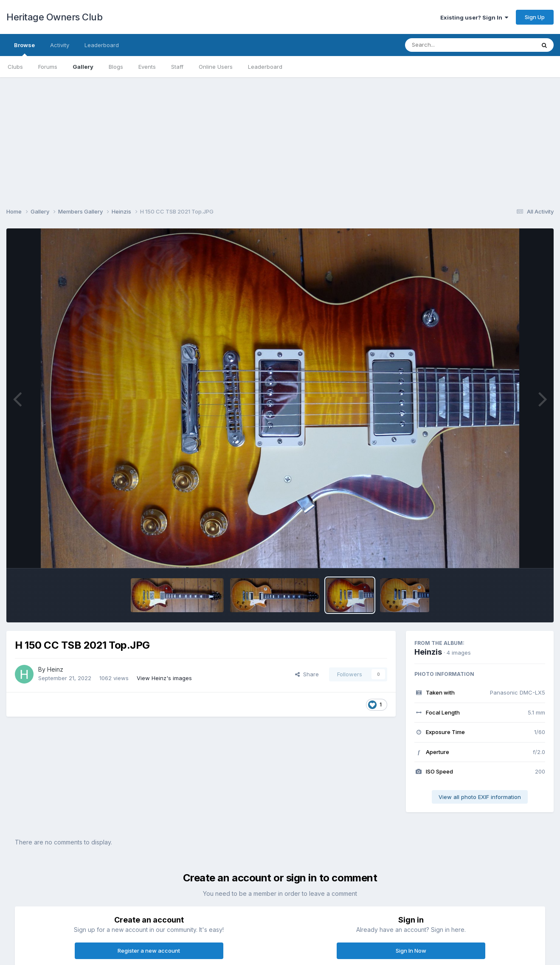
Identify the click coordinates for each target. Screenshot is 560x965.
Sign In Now (411, 951)
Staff (177, 67)
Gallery (83, 67)
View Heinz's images (164, 678)
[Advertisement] (280, 137)
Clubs (15, 67)
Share (307, 674)
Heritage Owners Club (54, 17)
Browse (24, 49)
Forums (48, 67)
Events (147, 67)
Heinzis (428, 652)
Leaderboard (265, 67)
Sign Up (535, 17)
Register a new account (149, 951)
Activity (60, 45)
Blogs (116, 67)
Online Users (216, 67)
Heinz (55, 669)
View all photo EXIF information (480, 797)
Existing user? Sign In (474, 17)
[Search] (447, 45)
